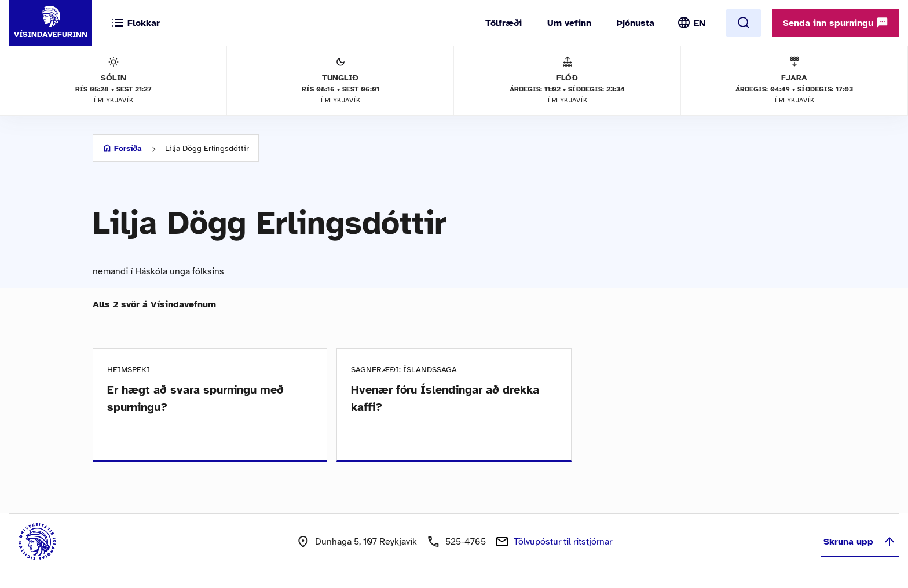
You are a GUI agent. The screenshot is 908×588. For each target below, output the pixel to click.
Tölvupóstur (563, 542)
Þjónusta (636, 23)
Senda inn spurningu (836, 23)
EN (700, 23)
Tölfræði (504, 23)
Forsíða (128, 148)
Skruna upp (860, 542)
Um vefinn (569, 23)
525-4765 (466, 542)
